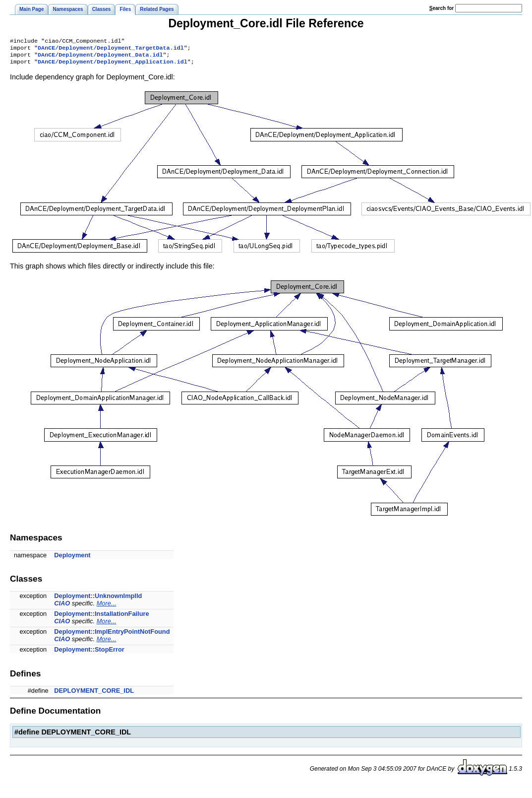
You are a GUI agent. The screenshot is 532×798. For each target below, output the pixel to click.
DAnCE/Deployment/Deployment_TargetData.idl (111, 50)
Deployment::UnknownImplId (98, 600)
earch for (442, 8)
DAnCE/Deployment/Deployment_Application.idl (113, 66)
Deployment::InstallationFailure (101, 618)
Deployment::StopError (89, 653)
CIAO (62, 607)
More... (107, 607)
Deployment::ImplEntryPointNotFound (112, 635)
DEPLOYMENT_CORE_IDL (94, 695)
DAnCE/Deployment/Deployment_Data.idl (100, 58)
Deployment (72, 559)
